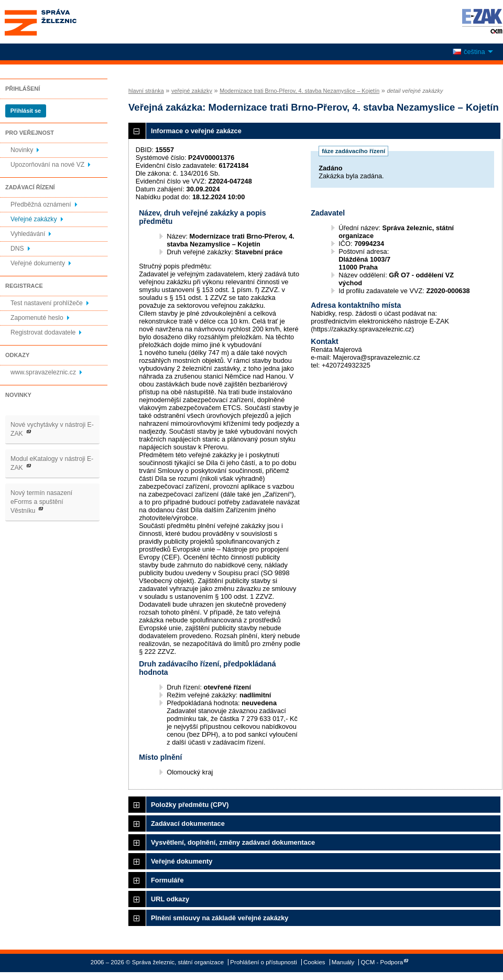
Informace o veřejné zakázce (196, 131)
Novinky (22, 150)
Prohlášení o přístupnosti (263, 962)
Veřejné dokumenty (38, 263)
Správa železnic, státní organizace (60, 22)
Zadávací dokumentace (188, 823)
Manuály (343, 962)
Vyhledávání (28, 234)
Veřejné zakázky (34, 219)
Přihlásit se (26, 111)
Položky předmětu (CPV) (190, 805)
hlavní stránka (146, 91)
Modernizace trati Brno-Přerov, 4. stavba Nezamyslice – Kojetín (299, 91)
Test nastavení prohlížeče (47, 303)
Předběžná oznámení (41, 204)
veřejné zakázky (192, 91)
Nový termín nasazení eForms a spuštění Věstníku (41, 502)
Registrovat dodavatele (43, 332)
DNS (17, 249)
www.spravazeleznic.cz (43, 372)
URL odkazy (170, 899)
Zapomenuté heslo (37, 318)
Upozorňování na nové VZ (47, 165)
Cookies (314, 962)
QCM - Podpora (382, 962)
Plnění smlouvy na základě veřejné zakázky (220, 918)
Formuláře (167, 880)
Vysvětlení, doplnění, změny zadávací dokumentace (233, 842)
